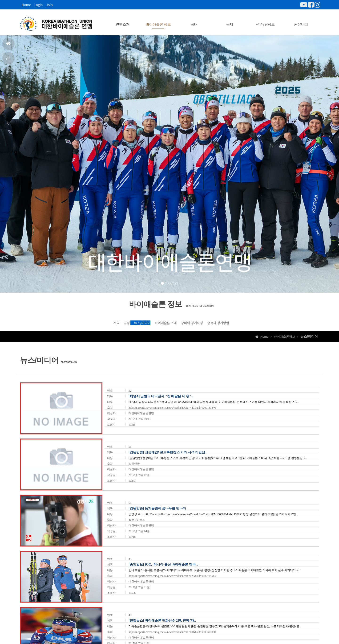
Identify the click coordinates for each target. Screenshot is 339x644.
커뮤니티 (301, 21)
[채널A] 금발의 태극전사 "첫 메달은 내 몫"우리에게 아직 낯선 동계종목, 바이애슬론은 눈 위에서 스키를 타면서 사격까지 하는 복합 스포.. (214, 404)
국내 (194, 21)
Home (26, 5)
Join (49, 5)
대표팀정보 (8, 60)
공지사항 (8, 74)
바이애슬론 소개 (171, 322)
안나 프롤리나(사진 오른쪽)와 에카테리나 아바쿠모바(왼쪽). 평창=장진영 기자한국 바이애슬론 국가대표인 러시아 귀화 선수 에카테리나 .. (215, 572)
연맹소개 (123, 21)
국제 (230, 21)
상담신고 (8, 89)
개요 (70, 322)
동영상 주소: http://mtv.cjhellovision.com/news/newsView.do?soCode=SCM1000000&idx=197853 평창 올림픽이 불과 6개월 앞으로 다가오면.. (213, 516)
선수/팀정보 (265, 21)
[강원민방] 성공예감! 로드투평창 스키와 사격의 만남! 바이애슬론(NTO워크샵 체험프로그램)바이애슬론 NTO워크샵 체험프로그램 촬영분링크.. (218, 460)
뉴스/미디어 (129, 322)
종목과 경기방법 (260, 322)
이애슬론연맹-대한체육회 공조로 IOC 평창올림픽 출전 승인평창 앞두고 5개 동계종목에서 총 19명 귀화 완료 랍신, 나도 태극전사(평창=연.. (215, 629)
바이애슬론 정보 (158, 21)
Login (38, 5)
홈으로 (8, 46)
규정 (96, 322)
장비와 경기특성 (215, 322)
